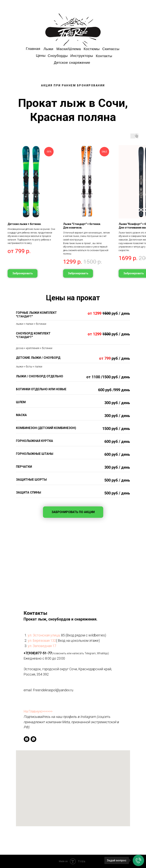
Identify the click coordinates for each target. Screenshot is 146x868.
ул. (30, 646)
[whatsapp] (33, 739)
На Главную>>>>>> (38, 711)
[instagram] (27, 739)
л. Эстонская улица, (45, 635)
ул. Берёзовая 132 (42, 641)
